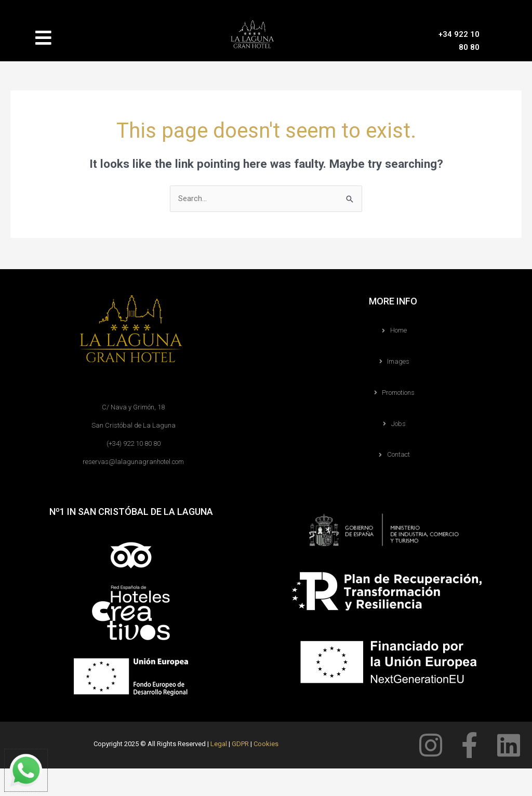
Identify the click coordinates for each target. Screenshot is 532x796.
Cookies (266, 744)
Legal (219, 744)
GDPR (240, 744)
